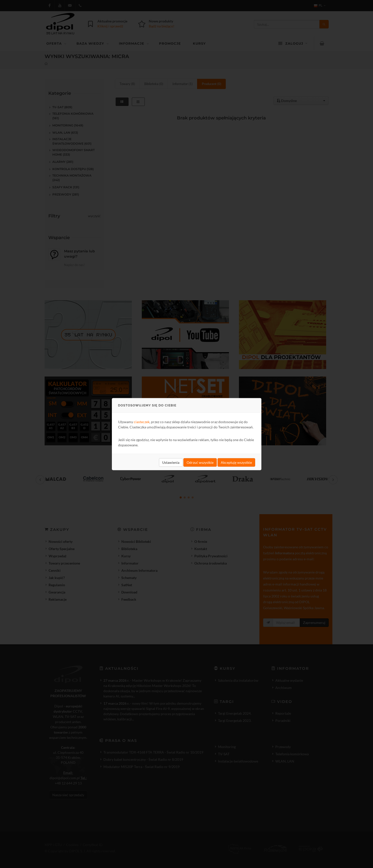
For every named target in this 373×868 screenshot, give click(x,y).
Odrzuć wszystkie (200, 462)
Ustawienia (171, 462)
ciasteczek (142, 422)
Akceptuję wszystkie (236, 462)
